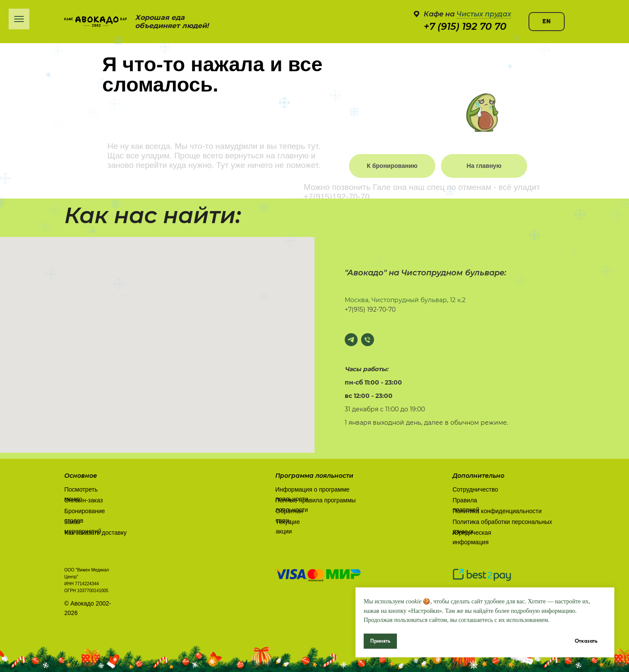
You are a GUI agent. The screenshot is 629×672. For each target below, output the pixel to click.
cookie (414, 601)
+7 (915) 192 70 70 (465, 27)
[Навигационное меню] (19, 19)
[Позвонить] (368, 340)
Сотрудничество (475, 489)
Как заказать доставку (96, 533)
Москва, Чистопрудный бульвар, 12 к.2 (405, 300)
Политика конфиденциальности (497, 511)
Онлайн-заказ (83, 500)
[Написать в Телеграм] (351, 340)
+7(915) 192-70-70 (370, 309)
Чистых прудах (484, 14)
